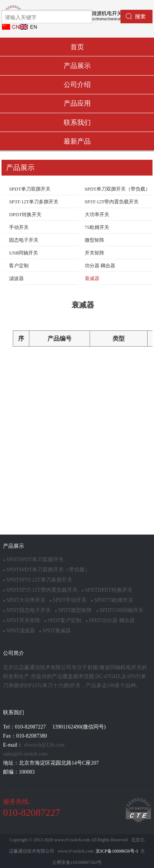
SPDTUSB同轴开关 (120, 610)
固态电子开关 (24, 240)
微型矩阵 (95, 240)
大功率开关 (97, 214)
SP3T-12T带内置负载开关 (112, 202)
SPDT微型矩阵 (74, 610)
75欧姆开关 (97, 227)
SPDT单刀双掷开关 (30, 189)
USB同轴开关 (24, 253)
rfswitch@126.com (44, 745)
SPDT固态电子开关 (27, 610)
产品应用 (77, 103)
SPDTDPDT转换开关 (107, 590)
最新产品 (77, 141)
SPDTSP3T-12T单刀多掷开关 (38, 580)
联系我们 (77, 123)
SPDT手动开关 (68, 600)
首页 (77, 47)
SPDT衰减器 (55, 631)
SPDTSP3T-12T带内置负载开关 (40, 590)
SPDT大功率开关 (24, 600)
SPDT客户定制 (63, 620)
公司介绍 (77, 85)
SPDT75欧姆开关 (112, 600)
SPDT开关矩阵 (22, 620)
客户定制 (19, 266)
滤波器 (16, 278)
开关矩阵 (95, 253)
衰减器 (92, 278)
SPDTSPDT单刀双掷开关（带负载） (47, 570)
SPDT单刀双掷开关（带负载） (118, 189)
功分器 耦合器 (100, 266)
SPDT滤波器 (19, 631)
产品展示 (77, 66)
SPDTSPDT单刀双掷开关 (33, 560)
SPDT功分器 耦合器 (110, 620)
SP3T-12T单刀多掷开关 (34, 202)
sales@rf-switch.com (25, 754)
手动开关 (19, 227)
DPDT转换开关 (25, 214)
